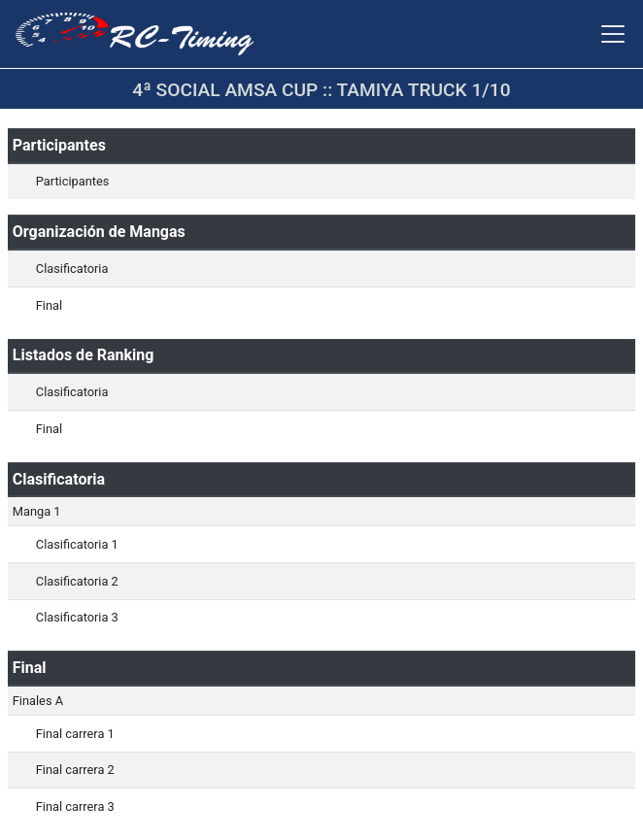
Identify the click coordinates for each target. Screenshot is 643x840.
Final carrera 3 (75, 806)
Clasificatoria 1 (77, 544)
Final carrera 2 (75, 770)
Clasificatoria (72, 269)
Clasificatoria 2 (77, 581)
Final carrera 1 (75, 734)
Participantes (73, 181)
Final (49, 305)
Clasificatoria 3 (77, 617)
